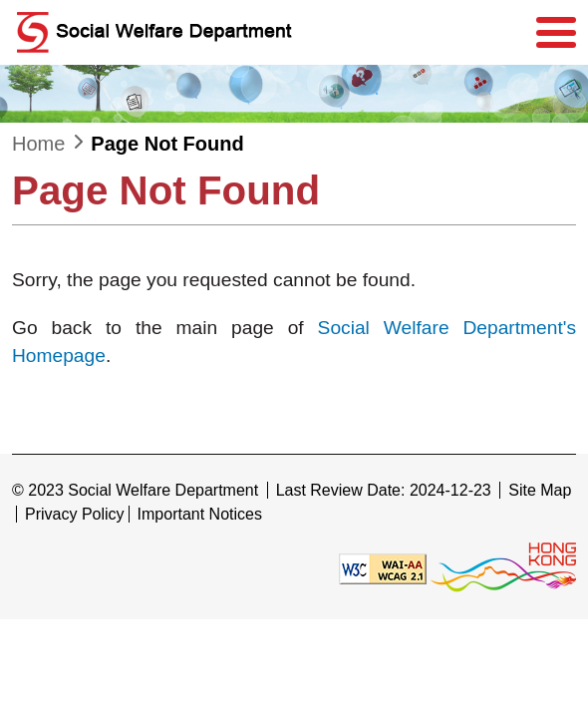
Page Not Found (167, 144)
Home (38, 144)
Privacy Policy (75, 514)
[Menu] (556, 33)
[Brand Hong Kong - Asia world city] (503, 568)
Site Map (540, 490)
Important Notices (200, 514)
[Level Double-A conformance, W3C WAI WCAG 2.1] (383, 568)
